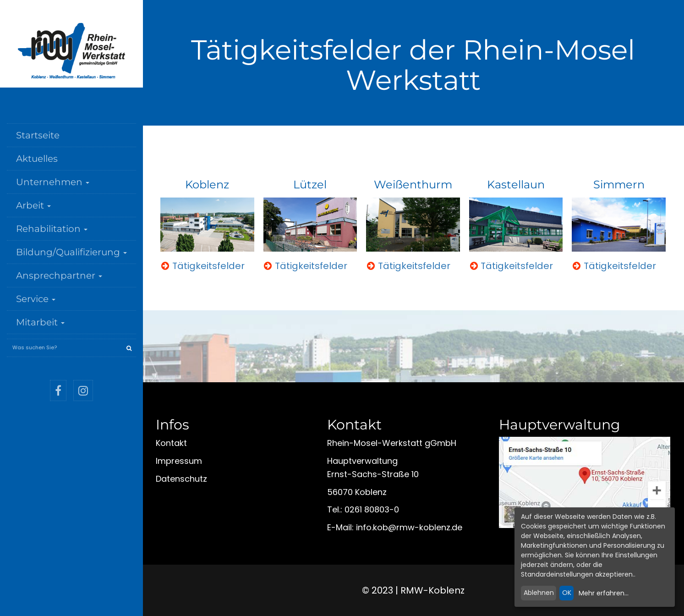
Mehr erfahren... (604, 593)
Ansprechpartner (59, 275)
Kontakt (171, 443)
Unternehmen (53, 182)
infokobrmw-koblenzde (409, 527)
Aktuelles (37, 159)
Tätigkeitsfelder (208, 266)
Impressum (179, 461)
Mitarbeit (40, 322)
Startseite (38, 135)
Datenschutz (181, 479)
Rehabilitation (52, 229)
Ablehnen (539, 593)
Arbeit (33, 205)
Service (36, 299)
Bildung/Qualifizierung (71, 252)
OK (567, 593)
